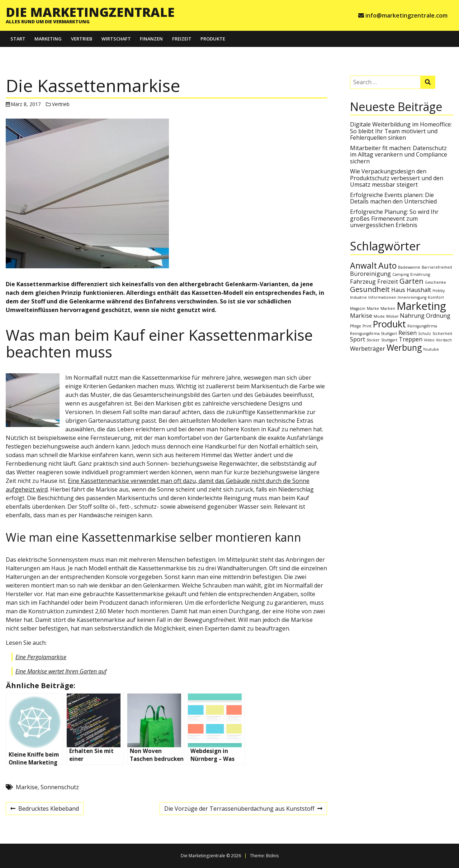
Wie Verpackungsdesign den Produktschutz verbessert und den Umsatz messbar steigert (397, 178)
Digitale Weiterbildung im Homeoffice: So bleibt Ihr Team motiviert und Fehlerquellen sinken (401, 131)
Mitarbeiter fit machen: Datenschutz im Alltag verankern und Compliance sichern (399, 155)
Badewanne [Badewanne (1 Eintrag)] (409, 267)
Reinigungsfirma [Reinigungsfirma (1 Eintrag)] (422, 326)
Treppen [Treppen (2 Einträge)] (411, 339)
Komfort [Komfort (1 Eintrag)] (436, 297)
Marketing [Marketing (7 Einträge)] (421, 306)
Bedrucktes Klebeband (44, 810)
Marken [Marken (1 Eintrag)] (388, 308)
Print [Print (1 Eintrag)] (367, 326)
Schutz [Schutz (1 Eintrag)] (425, 334)
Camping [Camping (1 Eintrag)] (401, 274)
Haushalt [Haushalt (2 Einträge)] (419, 290)
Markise (27, 787)
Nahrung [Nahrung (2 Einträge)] (412, 316)
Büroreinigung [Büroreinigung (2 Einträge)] (370, 274)
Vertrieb (82, 39)
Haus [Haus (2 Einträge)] (398, 290)
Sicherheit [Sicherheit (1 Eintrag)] (442, 334)
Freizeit (182, 39)
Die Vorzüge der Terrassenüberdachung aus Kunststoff (243, 810)
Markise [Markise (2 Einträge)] (361, 316)
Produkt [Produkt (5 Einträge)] (389, 324)
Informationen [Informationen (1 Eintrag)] (382, 297)
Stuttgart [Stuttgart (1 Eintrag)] (389, 340)
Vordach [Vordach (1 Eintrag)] (444, 340)
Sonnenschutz (60, 787)
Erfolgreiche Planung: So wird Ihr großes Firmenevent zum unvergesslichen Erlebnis (394, 218)
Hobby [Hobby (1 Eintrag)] (439, 291)
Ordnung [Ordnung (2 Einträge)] (438, 316)
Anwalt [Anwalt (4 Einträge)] (363, 265)
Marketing (48, 39)
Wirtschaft (116, 39)
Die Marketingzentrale (90, 12)
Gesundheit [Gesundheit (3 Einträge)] (370, 289)
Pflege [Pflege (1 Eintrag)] (356, 326)
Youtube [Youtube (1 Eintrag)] (431, 349)
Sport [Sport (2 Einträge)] (358, 339)
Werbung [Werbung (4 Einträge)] (404, 347)
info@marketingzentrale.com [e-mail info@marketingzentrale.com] (406, 15)
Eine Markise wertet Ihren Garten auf (61, 671)
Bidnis (272, 856)
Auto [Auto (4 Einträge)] (387, 265)
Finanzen (151, 39)
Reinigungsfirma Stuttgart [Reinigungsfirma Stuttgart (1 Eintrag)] (373, 334)
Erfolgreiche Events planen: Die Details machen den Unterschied (393, 198)
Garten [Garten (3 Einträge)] (411, 281)
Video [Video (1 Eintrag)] (429, 340)
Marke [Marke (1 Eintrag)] (373, 308)
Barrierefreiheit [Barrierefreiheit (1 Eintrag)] (437, 267)
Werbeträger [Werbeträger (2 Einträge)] (368, 349)
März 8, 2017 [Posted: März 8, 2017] (26, 104)
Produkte (213, 39)
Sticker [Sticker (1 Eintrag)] (373, 340)
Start (18, 39)
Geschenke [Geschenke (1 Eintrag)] (436, 282)
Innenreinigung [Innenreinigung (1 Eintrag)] (412, 297)
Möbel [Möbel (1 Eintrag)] (392, 316)
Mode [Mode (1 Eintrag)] (379, 316)
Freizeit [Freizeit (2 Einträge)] (388, 282)
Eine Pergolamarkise (41, 657)
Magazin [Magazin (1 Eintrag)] (358, 308)
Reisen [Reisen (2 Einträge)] (408, 333)
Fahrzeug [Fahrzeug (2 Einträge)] (363, 282)
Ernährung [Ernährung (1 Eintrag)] (420, 274)
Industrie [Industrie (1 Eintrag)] (358, 297)
